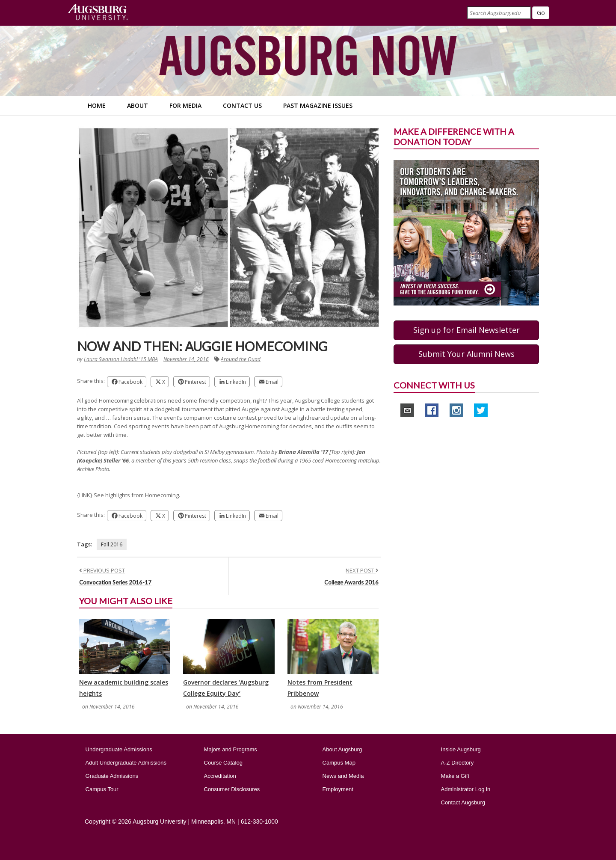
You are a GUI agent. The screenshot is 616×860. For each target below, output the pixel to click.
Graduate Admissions (112, 776)
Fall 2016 (112, 544)
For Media (185, 105)
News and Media (343, 776)
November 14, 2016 (186, 359)
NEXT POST (362, 570)
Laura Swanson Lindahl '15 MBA (121, 359)
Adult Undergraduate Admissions (126, 763)
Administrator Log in (466, 789)
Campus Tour (102, 789)
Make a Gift (455, 776)
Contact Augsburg (463, 802)
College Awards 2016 (351, 582)
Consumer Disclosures (232, 789)
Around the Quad (241, 359)
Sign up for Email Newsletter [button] (466, 330)
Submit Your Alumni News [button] (466, 354)
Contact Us (242, 105)
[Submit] (541, 13)
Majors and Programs (231, 749)
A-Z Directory (458, 763)
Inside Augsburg (461, 749)
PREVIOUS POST (102, 570)
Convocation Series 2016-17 (115, 582)
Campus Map (339, 763)
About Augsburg (342, 749)
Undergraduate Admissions (119, 749)
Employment (338, 789)
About (138, 105)
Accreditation (220, 776)
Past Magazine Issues (318, 105)
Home (97, 105)
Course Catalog (223, 763)
